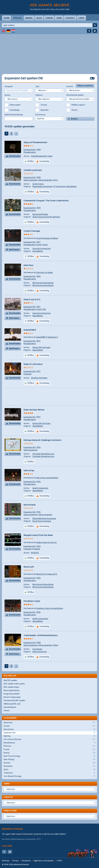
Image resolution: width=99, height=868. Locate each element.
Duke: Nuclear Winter (34, 410)
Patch (39, 245)
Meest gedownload (11, 690)
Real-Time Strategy (49, 756)
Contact (70, 18)
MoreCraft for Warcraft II (47, 574)
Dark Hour (29, 265)
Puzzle (49, 750)
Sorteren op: (40, 115)
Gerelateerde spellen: (75, 95)
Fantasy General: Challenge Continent (42, 440)
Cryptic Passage (32, 231)
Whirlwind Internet (21, 865)
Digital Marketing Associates (44, 519)
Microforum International (43, 283)
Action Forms (38, 184)
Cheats (7, 711)
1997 (38, 242)
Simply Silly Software (41, 348)
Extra (55, 180)
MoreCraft (29, 567)
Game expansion (31, 180)
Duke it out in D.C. (32, 299)
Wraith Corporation (40, 488)
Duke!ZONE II (30, 330)
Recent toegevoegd (12, 697)
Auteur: (8, 95)
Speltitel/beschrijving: (14, 115)
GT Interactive (59, 187)
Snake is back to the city (47, 542)
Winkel (29, 18)
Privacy (16, 861)
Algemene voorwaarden (44, 861)
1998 (38, 150)
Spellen (17, 18)
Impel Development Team (42, 156)
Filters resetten (85, 86)
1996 (38, 276)
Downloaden (15, 156)
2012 (38, 546)
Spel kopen (14, 250)
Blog (39, 18)
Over (59, 18)
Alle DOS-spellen (10, 680)
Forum (49, 18)
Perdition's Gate (32, 601)
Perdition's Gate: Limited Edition (50, 608)
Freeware (28, 374)
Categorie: (9, 86)
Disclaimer (26, 861)
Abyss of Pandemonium (35, 142)
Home (7, 18)
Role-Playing (49, 760)
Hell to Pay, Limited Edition (47, 478)
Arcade (49, 726)
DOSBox (31, 222)
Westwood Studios (40, 214)
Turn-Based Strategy (49, 776)
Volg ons (7, 846)
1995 (38, 208)
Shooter (49, 763)
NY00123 (35, 553)
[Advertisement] (49, 52)
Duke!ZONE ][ (42, 337)
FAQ (44, 309)
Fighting (49, 736)
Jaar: (37, 86)
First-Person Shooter (49, 739)
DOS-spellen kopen (11, 687)
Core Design (37, 649)
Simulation (49, 766)
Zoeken (74, 119)
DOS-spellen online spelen (14, 684)
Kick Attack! (30, 505)
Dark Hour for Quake (44, 273)
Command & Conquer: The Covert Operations (46, 200)
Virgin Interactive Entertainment (46, 217)
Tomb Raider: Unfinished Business (41, 635)
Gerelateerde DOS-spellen (14, 701)
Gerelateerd (10, 811)
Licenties (8, 797)
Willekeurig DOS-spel (12, 704)
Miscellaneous (49, 743)
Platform (49, 746)
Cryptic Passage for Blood (47, 238)
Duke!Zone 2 (53, 337)
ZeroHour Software (39, 378)
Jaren (7, 784)
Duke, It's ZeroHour (33, 364)
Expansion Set (30, 150)
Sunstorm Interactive (42, 249)
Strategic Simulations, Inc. (44, 454)
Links (81, 18)
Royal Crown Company (42, 521)
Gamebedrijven (10, 707)
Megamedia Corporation (42, 187)
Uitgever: (39, 95)
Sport (49, 770)
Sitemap (6, 861)
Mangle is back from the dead (38, 535)
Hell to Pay (29, 470)
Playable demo (30, 152)
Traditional (49, 773)
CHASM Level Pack (33, 170)
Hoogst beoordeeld (11, 694)
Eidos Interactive (40, 652)
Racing (49, 753)
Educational (49, 729)
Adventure (49, 723)
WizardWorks (71, 187)
